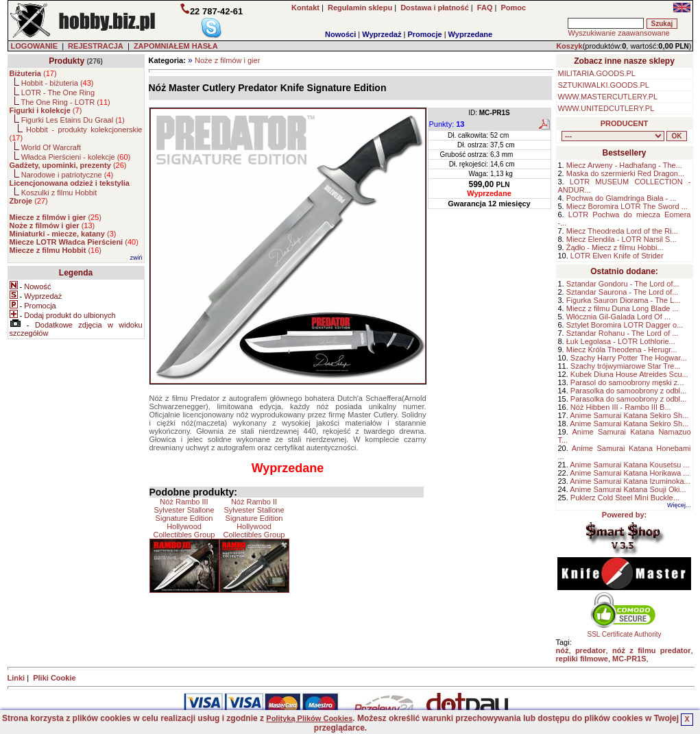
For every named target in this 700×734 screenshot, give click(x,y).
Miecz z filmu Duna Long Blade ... (623, 308)
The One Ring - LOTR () (65, 102)
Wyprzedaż (382, 34)
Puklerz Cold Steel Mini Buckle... (625, 498)
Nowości (340, 34)
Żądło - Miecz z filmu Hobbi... (615, 247)
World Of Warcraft (51, 147)
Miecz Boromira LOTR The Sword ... (627, 206)
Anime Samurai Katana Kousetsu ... (629, 465)
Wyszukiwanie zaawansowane (618, 33)
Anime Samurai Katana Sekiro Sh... (629, 415)
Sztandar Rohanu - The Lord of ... (623, 333)
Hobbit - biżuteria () (58, 83)
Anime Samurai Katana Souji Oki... (628, 489)
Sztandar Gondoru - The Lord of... (623, 284)
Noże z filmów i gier (227, 60)
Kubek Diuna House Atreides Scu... (629, 374)
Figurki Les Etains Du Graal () (73, 120)
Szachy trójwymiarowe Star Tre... (626, 366)
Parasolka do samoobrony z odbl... (628, 391)
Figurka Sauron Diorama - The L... (624, 300)
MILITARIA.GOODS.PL (597, 73)
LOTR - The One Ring (58, 93)
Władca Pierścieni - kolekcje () (76, 157)
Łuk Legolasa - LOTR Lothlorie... (621, 341)
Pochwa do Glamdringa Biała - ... (621, 198)
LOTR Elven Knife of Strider (617, 256)
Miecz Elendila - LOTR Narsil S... (621, 239)
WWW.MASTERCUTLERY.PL (608, 97)
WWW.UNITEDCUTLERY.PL (606, 108)
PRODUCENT (625, 123)
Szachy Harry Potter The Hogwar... (629, 358)
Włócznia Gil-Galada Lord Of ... (618, 317)
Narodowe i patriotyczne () (68, 175)
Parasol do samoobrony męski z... (627, 382)
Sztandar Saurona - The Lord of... (623, 292)
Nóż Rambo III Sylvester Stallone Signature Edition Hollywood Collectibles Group (184, 518)
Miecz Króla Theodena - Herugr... (622, 350)
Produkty (67, 61)
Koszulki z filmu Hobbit (59, 193)
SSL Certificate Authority (624, 631)
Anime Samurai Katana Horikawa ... (629, 473)
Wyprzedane (471, 34)
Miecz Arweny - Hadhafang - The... (624, 165)
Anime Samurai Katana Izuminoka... (630, 481)
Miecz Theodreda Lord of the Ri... (622, 231)
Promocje (424, 34)
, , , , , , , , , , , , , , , (613, 136)
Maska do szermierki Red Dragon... (625, 173)
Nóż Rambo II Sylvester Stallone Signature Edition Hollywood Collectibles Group (254, 518)
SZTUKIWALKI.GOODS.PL (604, 85)
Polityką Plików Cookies (309, 718)
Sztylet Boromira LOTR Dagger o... (625, 325)
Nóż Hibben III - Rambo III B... (621, 407)
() (33, 73)
